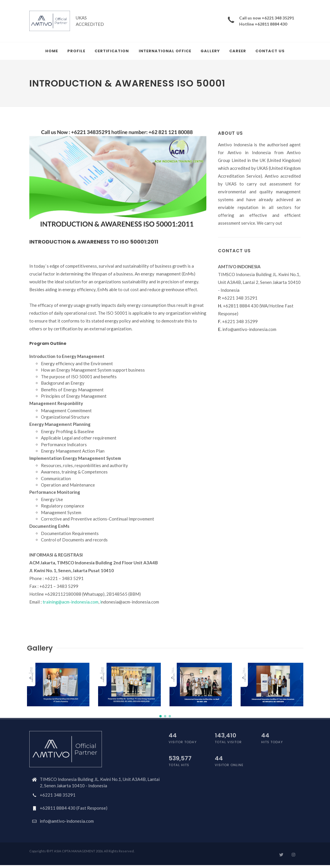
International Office (165, 51)
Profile (76, 51)
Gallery (210, 51)
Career (238, 51)
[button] (161, 716)
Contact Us (270, 51)
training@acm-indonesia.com (71, 602)
